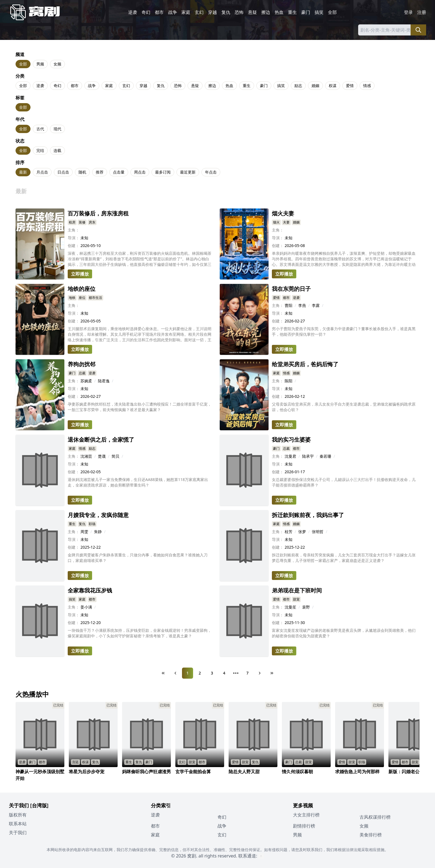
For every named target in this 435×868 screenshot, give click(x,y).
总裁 (82, 373)
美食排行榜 (371, 835)
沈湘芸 (86, 456)
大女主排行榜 (306, 815)
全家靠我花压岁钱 (90, 590)
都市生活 (95, 298)
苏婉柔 (86, 381)
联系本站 (18, 824)
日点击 (63, 172)
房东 (92, 222)
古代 (40, 129)
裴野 (306, 607)
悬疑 (252, 12)
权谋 (333, 86)
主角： (74, 230)
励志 (298, 86)
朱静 (98, 532)
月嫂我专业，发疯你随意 (98, 515)
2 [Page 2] (200, 673)
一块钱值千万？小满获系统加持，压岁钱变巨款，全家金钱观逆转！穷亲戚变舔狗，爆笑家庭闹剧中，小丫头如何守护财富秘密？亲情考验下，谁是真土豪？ (140, 633)
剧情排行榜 (304, 826)
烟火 (276, 222)
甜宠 (296, 599)
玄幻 (199, 12)
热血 (279, 12)
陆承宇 (308, 456)
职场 (92, 524)
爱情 (350, 86)
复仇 (226, 12)
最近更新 (188, 172)
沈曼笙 (290, 607)
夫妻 (286, 222)
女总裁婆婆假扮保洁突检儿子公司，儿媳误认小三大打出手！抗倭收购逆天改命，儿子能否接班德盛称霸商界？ (344, 482)
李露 (316, 305)
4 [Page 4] (224, 673)
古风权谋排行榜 (375, 817)
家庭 (186, 12)
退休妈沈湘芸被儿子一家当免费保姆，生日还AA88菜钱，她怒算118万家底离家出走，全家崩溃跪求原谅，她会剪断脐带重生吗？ (138, 482)
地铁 (72, 298)
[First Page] (163, 673)
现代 (57, 129)
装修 (82, 222)
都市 (159, 12)
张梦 (302, 532)
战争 (173, 12)
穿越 (213, 12)
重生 (292, 12)
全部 (332, 12)
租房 (72, 222)
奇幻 (146, 12)
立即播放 (80, 274)
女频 (57, 64)
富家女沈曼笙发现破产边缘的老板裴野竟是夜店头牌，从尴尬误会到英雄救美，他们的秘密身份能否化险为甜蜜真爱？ (344, 633)
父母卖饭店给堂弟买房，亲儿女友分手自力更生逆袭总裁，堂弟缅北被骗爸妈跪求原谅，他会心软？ (344, 407)
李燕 (302, 305)
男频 (40, 64)
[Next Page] (260, 673)
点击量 (119, 172)
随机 (82, 172)
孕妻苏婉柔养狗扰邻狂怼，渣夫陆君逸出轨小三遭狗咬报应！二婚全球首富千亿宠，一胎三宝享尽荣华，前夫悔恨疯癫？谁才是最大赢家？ (140, 407)
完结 (40, 150)
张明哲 (318, 532)
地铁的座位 (82, 289)
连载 (57, 150)
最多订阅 (163, 172)
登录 (408, 12)
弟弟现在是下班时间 (297, 590)
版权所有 (18, 815)
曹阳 (289, 305)
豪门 (306, 12)
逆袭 (133, 12)
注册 (422, 12)
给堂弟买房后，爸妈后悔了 (305, 364)
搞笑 (319, 12)
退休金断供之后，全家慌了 (101, 440)
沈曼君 (290, 456)
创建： (74, 245)
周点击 (140, 172)
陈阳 (289, 381)
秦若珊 (325, 456)
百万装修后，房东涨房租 (98, 213)
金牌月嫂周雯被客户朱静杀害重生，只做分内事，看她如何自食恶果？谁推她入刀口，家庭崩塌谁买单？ (138, 558)
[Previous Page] (175, 673)
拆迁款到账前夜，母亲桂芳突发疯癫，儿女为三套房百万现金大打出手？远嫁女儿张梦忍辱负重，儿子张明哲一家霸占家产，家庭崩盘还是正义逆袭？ (344, 558)
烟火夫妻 (283, 213)
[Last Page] (272, 673)
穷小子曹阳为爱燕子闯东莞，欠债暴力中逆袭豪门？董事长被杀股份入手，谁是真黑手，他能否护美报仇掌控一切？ (344, 331)
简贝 (115, 456)
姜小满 (86, 607)
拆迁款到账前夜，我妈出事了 (308, 515)
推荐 (100, 172)
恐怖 (239, 12)
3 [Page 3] (212, 673)
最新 (23, 172)
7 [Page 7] (247, 673)
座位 (82, 298)
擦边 (266, 12)
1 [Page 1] (188, 673)
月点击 (42, 172)
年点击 (211, 172)
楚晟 (102, 456)
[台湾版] (39, 805)
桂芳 (289, 532)
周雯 (84, 532)
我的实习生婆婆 (291, 440)
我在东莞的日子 (291, 289)
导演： (74, 238)
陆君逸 (104, 381)
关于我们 (18, 833)
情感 (367, 86)
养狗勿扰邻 (82, 364)
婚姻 (315, 86)
